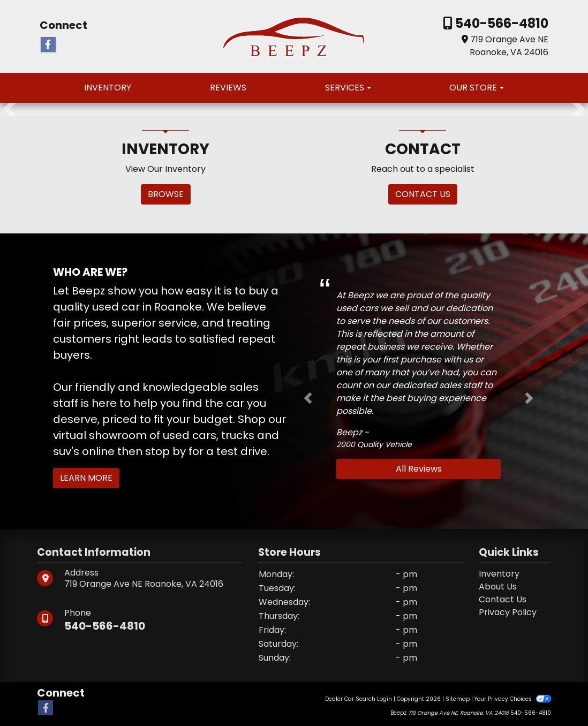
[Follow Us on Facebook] (48, 45)
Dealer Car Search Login (359, 699)
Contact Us (503, 599)
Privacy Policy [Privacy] (508, 612)
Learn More (86, 478)
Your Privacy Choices (513, 699)
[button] (9, 109)
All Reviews (419, 469)
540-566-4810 (500, 23)
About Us (498, 587)
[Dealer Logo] (294, 36)
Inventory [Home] (499, 574)
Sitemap (458, 699)
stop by (165, 451)
